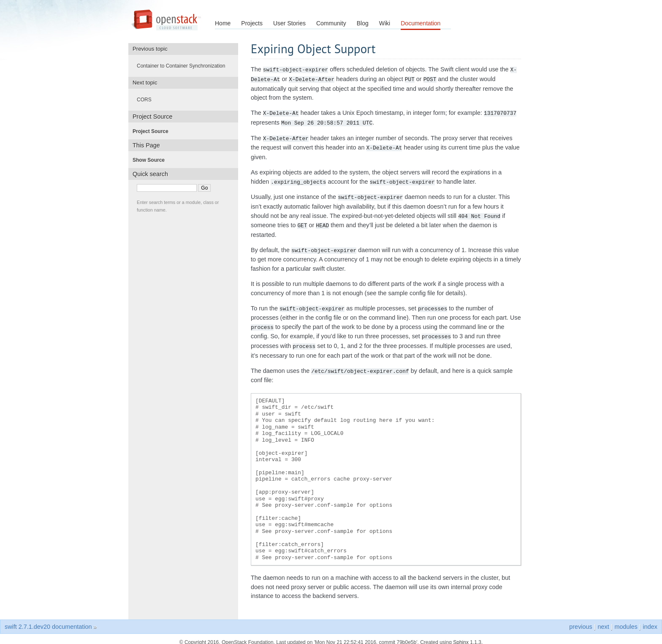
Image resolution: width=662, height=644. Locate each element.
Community (331, 23)
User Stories (289, 23)
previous (581, 620)
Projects (252, 23)
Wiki (385, 23)
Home (223, 23)
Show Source (151, 160)
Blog (363, 23)
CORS (147, 100)
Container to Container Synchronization (183, 66)
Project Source (153, 131)
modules (626, 620)
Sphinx (461, 636)
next (603, 620)
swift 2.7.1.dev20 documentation (48, 620)
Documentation (421, 23)
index (650, 620)
